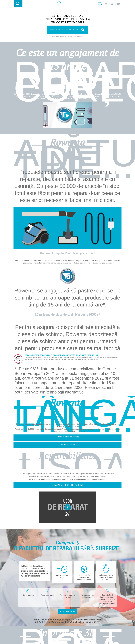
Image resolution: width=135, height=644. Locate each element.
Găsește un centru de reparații (67, 437)
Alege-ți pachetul (68, 611)
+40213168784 (88, 619)
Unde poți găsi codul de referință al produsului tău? (68, 36)
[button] (106, 4)
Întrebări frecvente (67, 444)
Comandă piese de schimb (67, 485)
